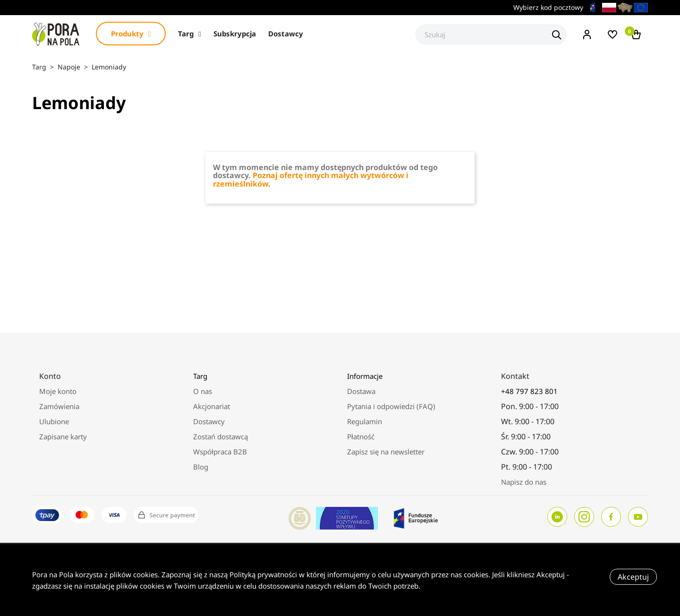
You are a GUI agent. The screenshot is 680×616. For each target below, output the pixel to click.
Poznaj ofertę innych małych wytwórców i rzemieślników (311, 180)
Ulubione (54, 421)
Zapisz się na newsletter (386, 452)
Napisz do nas (524, 482)
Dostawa (361, 391)
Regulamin (365, 421)
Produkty (131, 34)
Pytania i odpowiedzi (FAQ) (391, 406)
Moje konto (58, 391)
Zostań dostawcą (221, 436)
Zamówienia (59, 406)
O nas (203, 391)
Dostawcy (286, 34)
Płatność (361, 436)
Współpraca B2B (220, 452)
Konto (50, 376)
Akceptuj (633, 577)
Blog (201, 467)
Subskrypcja (235, 34)
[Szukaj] (491, 34)
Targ (189, 34)
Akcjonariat (212, 406)
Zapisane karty (63, 436)
